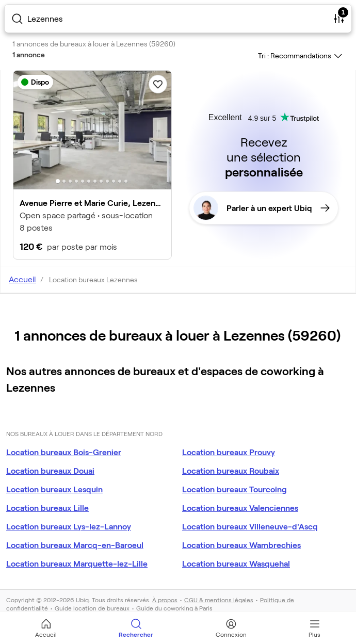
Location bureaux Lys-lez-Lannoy (69, 526)
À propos (165, 600)
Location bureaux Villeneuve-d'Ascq (250, 526)
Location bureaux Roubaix (231, 470)
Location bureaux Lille (47, 508)
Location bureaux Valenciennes (240, 508)
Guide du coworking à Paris (174, 608)
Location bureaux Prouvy (229, 452)
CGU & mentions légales (219, 600)
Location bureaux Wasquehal (236, 563)
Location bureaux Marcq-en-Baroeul (75, 545)
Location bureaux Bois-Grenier (64, 452)
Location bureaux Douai (50, 470)
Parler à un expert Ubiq (262, 208)
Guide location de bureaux (92, 608)
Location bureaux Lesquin (54, 489)
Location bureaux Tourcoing (234, 489)
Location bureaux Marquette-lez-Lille (77, 563)
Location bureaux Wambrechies (241, 545)
